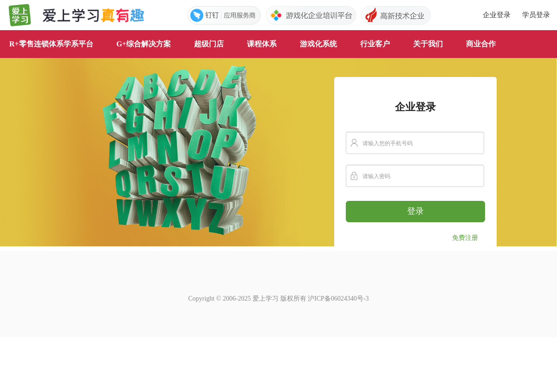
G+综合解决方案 (144, 44)
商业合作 (481, 44)
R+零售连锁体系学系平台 (51, 44)
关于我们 (428, 44)
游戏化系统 (318, 44)
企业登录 (497, 15)
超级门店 (209, 44)
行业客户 (375, 44)
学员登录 (536, 15)
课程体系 (262, 44)
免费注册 (465, 238)
